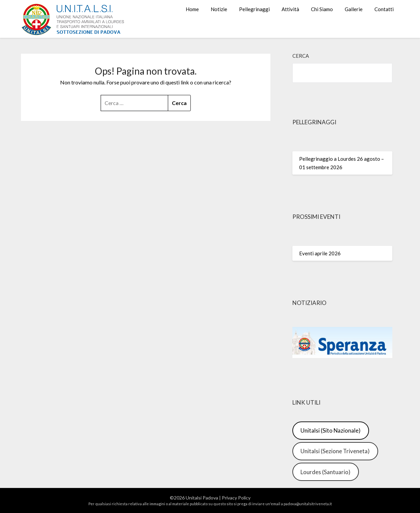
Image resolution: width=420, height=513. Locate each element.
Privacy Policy (236, 498)
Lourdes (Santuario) (325, 472)
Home (192, 9)
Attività (290, 9)
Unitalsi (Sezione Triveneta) (335, 451)
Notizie (219, 9)
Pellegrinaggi (254, 9)
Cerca (301, 56)
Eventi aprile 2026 (320, 253)
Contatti (384, 9)
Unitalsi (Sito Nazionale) (331, 430)
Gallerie (354, 9)
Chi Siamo (322, 9)
